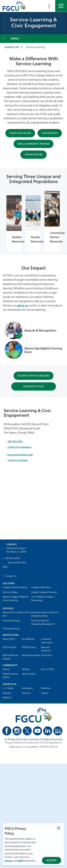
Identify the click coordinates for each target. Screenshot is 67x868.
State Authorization (31, 655)
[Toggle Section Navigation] (33, 39)
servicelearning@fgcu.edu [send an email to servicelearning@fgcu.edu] (20, 455)
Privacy (8, 861)
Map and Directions (46, 649)
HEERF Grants (29, 647)
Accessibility (31, 747)
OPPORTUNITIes (33, 155)
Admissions (27, 688)
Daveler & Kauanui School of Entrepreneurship (45, 614)
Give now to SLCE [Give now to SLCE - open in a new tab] (33, 387)
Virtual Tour (47, 655)
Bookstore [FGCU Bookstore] (46, 688)
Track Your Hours (20, 133)
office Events (50, 133)
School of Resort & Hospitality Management (43, 622)
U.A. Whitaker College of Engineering (43, 599)
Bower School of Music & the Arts (16, 614)
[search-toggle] (49, 6)
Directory (26, 693)
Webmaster (16, 747)
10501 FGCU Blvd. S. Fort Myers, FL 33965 (17, 550)
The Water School (11, 629)
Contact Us (11, 576)
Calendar (7, 693)
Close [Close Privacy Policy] (59, 828)
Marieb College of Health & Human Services (15, 599)
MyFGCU (7, 698)
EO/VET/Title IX (49, 747)
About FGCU (9, 639)
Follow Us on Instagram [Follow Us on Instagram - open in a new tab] (19, 447)
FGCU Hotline (9, 647)
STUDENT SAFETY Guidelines (33, 376)
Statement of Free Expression (44, 743)
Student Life (12, 47)
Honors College (10, 592)
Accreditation (28, 639)
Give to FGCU (48, 669)
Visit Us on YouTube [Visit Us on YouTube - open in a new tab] (18, 460)
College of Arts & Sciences (15, 588)
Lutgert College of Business (44, 592)
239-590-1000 (13, 559)
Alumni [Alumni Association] (6, 669)
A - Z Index (8, 688)
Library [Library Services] (44, 693)
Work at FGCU (29, 674)
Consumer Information (47, 641)
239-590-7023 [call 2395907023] (15, 442)
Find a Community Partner (33, 144)
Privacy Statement (15, 743)
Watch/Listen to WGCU (10, 676)
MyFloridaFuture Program (11, 657)
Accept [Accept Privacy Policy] (52, 861)
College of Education (41, 588)
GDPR (20, 861)
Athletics (26, 669)
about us (22, 306)
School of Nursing (11, 621)
